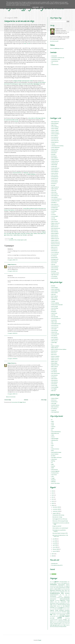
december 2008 (56, 507)
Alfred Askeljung (55, 123)
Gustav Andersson (55, 168)
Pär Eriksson (54, 377)
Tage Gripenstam (55, 275)
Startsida (26, 400)
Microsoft (62, 589)
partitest (58, 616)
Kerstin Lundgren (55, 209)
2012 (53, 497)
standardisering (67, 622)
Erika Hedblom (54, 158)
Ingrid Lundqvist (55, 189)
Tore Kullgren (54, 389)
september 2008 (56, 511)
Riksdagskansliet (55, 259)
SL (67, 592)
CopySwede (52, 586)
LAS (51, 589)
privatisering (67, 618)
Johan (32, 234)
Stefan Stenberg (55, 268)
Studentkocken (54, 564)
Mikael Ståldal (54, 363)
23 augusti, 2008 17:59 (13, 260)
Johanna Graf (54, 332)
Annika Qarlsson (55, 142)
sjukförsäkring (61, 621)
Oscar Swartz (54, 368)
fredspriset (56, 608)
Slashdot (53, 466)
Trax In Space (54, 475)
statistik (52, 624)
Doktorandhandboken (56, 432)
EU (58, 586)
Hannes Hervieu (55, 173)
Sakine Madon (54, 379)
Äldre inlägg (44, 400)
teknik (59, 624)
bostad (68, 600)
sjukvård (66, 621)
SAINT (52, 464)
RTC (52, 463)
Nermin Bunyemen (55, 246)
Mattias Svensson (55, 360)
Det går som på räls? (57, 526)
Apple (52, 421)
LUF (54, 589)
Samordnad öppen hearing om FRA (60, 533)
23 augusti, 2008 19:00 (13, 271)
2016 (53, 491)
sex (58, 621)
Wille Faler (54, 391)
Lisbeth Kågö (54, 343)
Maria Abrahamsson (56, 228)
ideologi (57, 610)
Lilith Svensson (54, 341)
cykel (68, 602)
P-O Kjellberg (54, 370)
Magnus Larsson (55, 225)
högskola (52, 610)
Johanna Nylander (55, 334)
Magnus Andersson (55, 223)
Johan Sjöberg (54, 197)
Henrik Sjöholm (55, 182)
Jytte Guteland (54, 337)
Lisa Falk (53, 218)
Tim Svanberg (54, 277)
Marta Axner (54, 353)
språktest (61, 622)
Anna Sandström (55, 137)
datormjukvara (53, 603)
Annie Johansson (55, 141)
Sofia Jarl (53, 264)
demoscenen (67, 603)
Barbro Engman (55, 296)
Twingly (53, 478)
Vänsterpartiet (53, 596)
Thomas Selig (54, 386)
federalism (59, 606)
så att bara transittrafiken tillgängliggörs (31, 84)
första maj (66, 608)
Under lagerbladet (55, 412)
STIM (69, 592)
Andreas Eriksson (55, 132)
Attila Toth (53, 294)
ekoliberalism (55, 605)
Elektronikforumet (55, 433)
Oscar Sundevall (55, 254)
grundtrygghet (60, 609)
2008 (53, 505)
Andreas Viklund (55, 398)
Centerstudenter (55, 61)
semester (55, 621)
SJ (65, 592)
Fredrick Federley (55, 160)
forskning (52, 607)
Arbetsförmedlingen (63, 582)
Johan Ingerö (54, 329)
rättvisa (52, 621)
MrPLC (53, 451)
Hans (25, 44)
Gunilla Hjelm (54, 166)
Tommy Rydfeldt (55, 387)
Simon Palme (54, 263)
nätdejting (68, 615)
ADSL (51, 582)
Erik (5, 234)
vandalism (68, 625)
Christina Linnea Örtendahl (57, 305)
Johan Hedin (54, 192)
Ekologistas (54, 312)
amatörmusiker (67, 596)
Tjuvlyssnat (54, 410)
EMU (56, 586)
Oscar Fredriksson (55, 252)
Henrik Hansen (54, 402)
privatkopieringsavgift (54, 620)
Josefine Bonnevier (55, 201)
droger (51, 605)
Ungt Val (67, 595)
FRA (15, 240)
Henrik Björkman (55, 177)
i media (31, 81)
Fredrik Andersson (55, 161)
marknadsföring (64, 613)
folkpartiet (67, 606)
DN (52, 430)
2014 (53, 495)
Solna (62, 593)
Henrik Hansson (55, 178)
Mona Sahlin (64, 590)
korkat (68, 612)
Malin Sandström (55, 407)
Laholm (56, 589)
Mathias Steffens (55, 240)
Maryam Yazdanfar (55, 356)
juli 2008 (55, 539)
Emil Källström (54, 151)
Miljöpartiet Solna (55, 365)
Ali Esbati (53, 286)
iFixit (52, 444)
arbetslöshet (67, 598)
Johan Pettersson (55, 196)
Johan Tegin (54, 404)
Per (7, 234)
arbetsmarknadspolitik (65, 599)
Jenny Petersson (55, 325)
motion (54, 615)
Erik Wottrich (54, 156)
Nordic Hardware (55, 454)
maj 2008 (55, 543)
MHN (59, 589)
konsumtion (64, 612)
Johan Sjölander (55, 331)
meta (68, 613)
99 (52, 420)
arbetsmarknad (53, 599)
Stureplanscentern (55, 273)
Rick (24, 234)
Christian (28, 234)
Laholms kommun (55, 449)
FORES (53, 435)
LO (52, 344)
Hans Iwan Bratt (55, 317)
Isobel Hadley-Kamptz (56, 324)
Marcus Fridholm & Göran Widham (59, 349)
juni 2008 (55, 541)
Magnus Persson (11, 265)
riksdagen (65, 620)
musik (58, 615)
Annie (13, 234)
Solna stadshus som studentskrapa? (60, 528)
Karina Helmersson (55, 206)
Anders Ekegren (55, 288)
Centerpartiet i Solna (56, 59)
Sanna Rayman (54, 380)
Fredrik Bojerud (54, 163)
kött (51, 613)
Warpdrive (53, 480)
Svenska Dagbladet (55, 471)
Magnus (44, 232)
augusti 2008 (56, 513)
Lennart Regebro (55, 339)
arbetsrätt (52, 600)
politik (25, 240)
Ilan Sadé (53, 185)
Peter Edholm (54, 372)
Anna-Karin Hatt (55, 139)
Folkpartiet (26, 173)
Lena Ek (53, 213)
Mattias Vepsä (54, 361)
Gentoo (53, 437)
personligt (52, 618)
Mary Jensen (54, 355)
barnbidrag (57, 600)
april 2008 (55, 545)
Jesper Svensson (55, 327)
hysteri (68, 609)
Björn (26, 235)
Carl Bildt (53, 301)
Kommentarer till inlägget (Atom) (19, 402)
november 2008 (56, 509)
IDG (52, 442)
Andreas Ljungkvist (55, 134)
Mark (19, 234)
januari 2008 (56, 551)
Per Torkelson (54, 409)
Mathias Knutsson (55, 239)
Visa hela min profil (54, 41)
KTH (52, 447)
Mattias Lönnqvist (55, 358)
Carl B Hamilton (55, 300)
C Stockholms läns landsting (57, 146)
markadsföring (59, 613)
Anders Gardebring (55, 289)
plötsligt (19, 81)
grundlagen (55, 609)
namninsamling (62, 615)
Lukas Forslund (54, 222)
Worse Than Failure (55, 483)
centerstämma (63, 602)
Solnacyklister (54, 384)
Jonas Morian (54, 336)
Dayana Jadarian (55, 149)
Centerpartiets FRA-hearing (58, 515)
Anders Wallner (55, 293)
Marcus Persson (55, 227)
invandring (61, 610)
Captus (68, 583)
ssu (63, 622)
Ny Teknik (53, 456)
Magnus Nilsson (55, 348)
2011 (53, 499)
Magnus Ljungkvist (55, 346)
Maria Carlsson (54, 230)
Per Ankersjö (54, 256)
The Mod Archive (55, 473)
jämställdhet (67, 610)
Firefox (65, 586)
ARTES (53, 423)
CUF (52, 63)
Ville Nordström (55, 278)
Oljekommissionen (56, 592)
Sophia (15, 235)
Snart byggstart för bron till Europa (60, 519)
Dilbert (53, 428)
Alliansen (57, 582)
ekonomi (60, 605)
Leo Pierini (53, 215)
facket (55, 606)
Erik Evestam (54, 153)
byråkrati (52, 602)
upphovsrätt (57, 625)
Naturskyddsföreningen (56, 452)
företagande (61, 607)
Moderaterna (58, 590)
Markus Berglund (55, 233)
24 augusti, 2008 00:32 (13, 333)
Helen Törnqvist (55, 175)
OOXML (51, 592)
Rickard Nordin (54, 258)
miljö (51, 615)
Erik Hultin (53, 154)
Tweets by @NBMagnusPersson (57, 49)
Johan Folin (54, 191)
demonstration (62, 603)
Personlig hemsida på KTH (57, 565)
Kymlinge (68, 588)
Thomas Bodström (17, 173)
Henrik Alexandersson (56, 318)
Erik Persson (54, 400)
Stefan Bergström (55, 266)
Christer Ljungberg (55, 303)
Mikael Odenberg (31, 174)
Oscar (22, 234)
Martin (42, 234)
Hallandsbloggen (55, 439)
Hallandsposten (55, 440)
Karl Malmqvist (54, 208)
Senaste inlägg (8, 400)
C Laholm (53, 144)
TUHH (52, 476)
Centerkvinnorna (55, 65)
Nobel (69, 591)
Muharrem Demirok (55, 244)
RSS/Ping (53, 461)
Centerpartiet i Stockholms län (58, 58)
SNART (53, 468)
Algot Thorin (54, 125)
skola (51, 622)
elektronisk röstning (66, 605)
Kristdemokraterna (62, 588)
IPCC (55, 588)
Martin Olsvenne (55, 237)
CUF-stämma (64, 583)
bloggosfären (63, 600)
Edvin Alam (54, 310)
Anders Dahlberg (55, 127)
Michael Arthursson (55, 242)
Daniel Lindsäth (55, 306)
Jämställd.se (54, 203)
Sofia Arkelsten (54, 382)
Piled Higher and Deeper (56, 458)
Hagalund (68, 586)
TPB (60, 595)
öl (52, 627)
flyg (64, 606)
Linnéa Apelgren (55, 216)
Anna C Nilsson (54, 136)
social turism (55, 622)
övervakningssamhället (62, 627)
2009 (53, 503)
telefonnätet (67, 624)
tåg (53, 625)
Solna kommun (55, 470)
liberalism (54, 613)
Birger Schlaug (54, 298)
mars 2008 (55, 547)
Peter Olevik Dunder (56, 373)
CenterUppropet (25, 81)
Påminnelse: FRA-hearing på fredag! (60, 521)
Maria (18, 235)
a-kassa (60, 596)
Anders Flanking (55, 129)
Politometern (54, 459)
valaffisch (61, 625)
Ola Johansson (54, 249)
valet (64, 625)
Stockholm (67, 593)
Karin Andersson (55, 204)
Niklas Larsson (54, 247)
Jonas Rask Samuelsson (56, 199)
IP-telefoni (52, 588)
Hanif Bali (53, 315)
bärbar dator (57, 602)
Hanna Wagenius (55, 172)
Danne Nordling (55, 308)
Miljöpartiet (52, 590)
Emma (8, 235)
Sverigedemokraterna (54, 595)
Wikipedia (53, 482)
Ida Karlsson (54, 184)
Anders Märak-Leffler (56, 291)
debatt (57, 603)
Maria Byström (54, 351)
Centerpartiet (11, 240)
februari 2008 (56, 549)
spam (58, 622)
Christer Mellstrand (55, 147)
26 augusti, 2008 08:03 (13, 359)
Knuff (52, 446)
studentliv (56, 624)
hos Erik (16, 121)
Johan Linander (54, 194)
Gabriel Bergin (54, 165)
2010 (53, 501)
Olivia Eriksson (54, 251)
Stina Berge (54, 271)
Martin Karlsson (55, 235)
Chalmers (53, 427)
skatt (68, 621)
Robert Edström (55, 261)
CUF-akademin (59, 583)
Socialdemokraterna (55, 593)
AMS (53, 582)
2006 (53, 556)
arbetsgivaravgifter (60, 598)
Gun (29, 44)
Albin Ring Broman (55, 122)
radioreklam (60, 620)
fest (62, 606)
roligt (69, 620)
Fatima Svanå (54, 313)
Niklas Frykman (54, 367)
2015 (53, 493)
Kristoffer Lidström (55, 405)
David (31, 235)
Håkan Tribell (54, 322)
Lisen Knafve (54, 220)
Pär (23, 235)
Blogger (40, 640)
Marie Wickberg (55, 232)
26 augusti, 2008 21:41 (13, 394)
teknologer (63, 624)
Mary (16, 234)
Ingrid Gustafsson (55, 187)
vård (51, 627)
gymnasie (65, 609)
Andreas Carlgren (55, 130)
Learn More (35, 7)
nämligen (15, 81)
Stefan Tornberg (55, 270)
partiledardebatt (53, 616)
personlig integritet (20, 240)
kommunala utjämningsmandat (56, 612)
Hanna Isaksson (55, 170)
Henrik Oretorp (54, 180)
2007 (53, 554)
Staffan (35, 234)
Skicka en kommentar (11, 397)
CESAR (53, 425)
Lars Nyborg (54, 211)
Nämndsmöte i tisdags (57, 517)
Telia (63, 595)
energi (51, 606)
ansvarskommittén (53, 598)
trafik (51, 625)
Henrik (10, 234)
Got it (42, 7)
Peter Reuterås (54, 375)
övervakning (55, 627)
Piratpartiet (62, 592)
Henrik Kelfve (54, 320)
